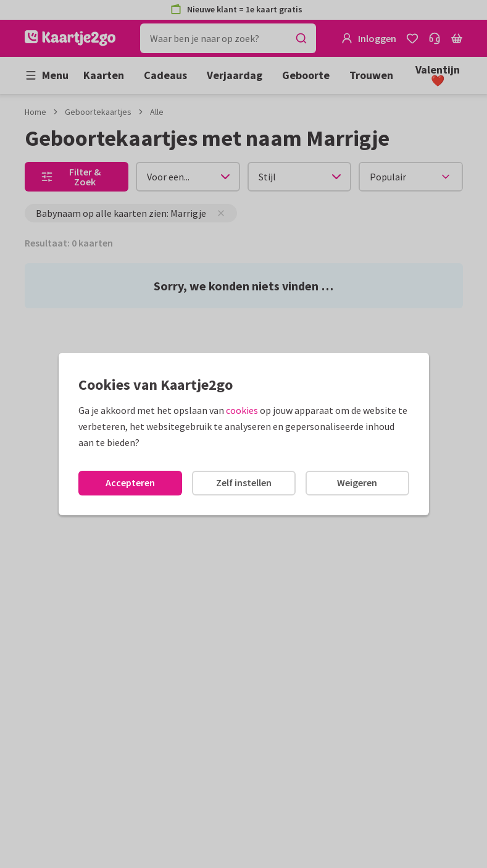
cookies (242, 410)
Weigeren (357, 482)
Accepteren (130, 482)
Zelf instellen (244, 482)
